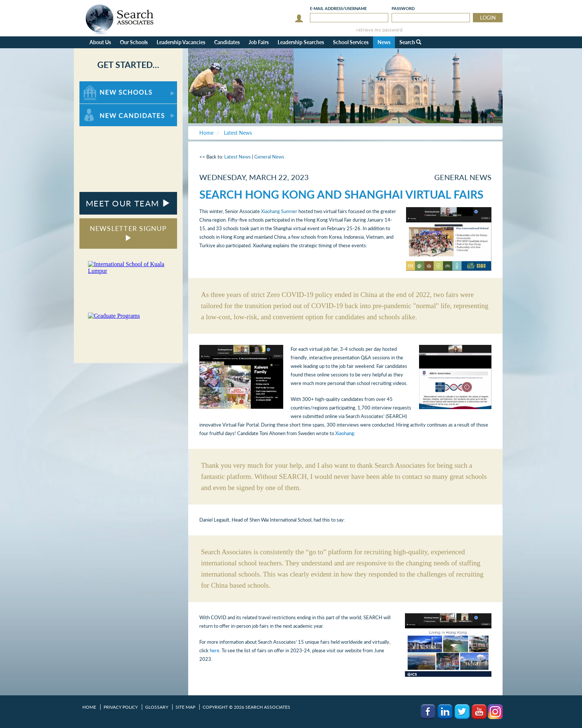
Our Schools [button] (134, 42)
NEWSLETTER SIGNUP (128, 233)
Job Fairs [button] (259, 42)
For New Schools (99, 85)
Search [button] (410, 42)
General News (269, 157)
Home (89, 707)
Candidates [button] (227, 42)
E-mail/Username (338, 8)
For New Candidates (103, 107)
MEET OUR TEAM (128, 203)
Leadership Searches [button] (301, 42)
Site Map (185, 707)
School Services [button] (351, 42)
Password (403, 8)
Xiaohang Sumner (279, 211)
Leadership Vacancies (181, 42)
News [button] (384, 42)
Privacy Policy (121, 707)
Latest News (238, 157)
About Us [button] (100, 42)
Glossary (157, 707)
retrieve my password (379, 30)
